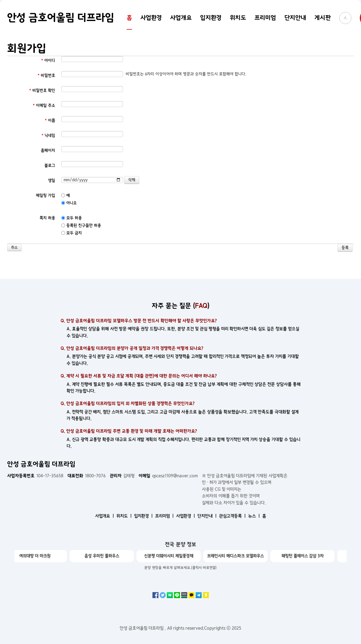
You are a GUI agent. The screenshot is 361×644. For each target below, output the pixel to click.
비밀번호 (46, 75)
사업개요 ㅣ (105, 516)
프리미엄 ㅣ (165, 516)
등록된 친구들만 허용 (81, 225)
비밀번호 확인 (42, 90)
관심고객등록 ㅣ (233, 516)
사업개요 (181, 18)
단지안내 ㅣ (208, 516)
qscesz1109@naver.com (168, 476)
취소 (14, 248)
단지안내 (295, 18)
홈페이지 (48, 150)
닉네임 (48, 135)
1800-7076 (87, 476)
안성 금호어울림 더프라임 (61, 18)
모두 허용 (72, 218)
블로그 (50, 165)
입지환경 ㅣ (144, 516)
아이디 (48, 60)
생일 (52, 180)
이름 (50, 120)
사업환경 (151, 18)
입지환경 (211, 18)
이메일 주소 (44, 105)
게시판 (323, 18)
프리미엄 (265, 18)
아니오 (69, 203)
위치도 (238, 18)
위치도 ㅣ (125, 516)
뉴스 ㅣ (255, 516)
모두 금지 (72, 233)
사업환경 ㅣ (186, 516)
